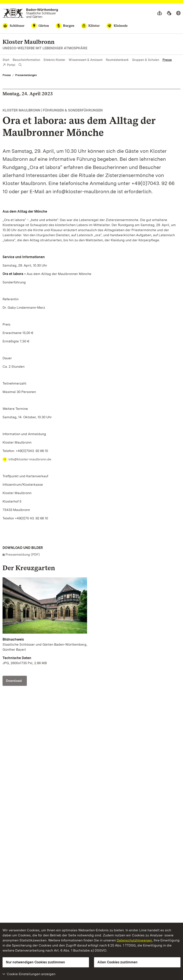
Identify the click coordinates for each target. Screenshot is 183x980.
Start (6, 60)
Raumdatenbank (117, 60)
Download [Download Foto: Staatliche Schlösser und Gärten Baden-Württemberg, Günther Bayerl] (14, 681)
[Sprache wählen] (178, 13)
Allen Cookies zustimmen (117, 962)
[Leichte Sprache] (160, 13)
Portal (9, 65)
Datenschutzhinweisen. (135, 940)
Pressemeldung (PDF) (23, 554)
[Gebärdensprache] (169, 13)
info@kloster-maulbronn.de (30, 459)
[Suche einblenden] (20, 65)
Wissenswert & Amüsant (86, 60)
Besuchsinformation (26, 60)
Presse (167, 60)
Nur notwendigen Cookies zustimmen (36, 962)
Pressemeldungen (26, 75)
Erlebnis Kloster (54, 60)
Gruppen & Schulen (146, 60)
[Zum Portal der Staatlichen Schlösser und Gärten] (30, 13)
